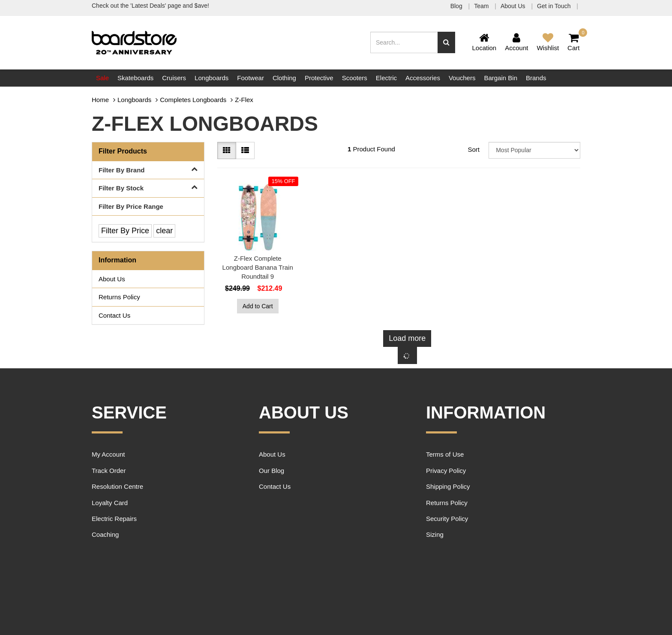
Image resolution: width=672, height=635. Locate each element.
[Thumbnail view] (227, 150)
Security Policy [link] (447, 519)
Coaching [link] (105, 534)
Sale (102, 78)
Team (482, 6)
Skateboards (135, 78)
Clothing (284, 78)
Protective (319, 78)
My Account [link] (108, 454)
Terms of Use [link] (445, 454)
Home (100, 100)
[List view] (245, 150)
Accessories (423, 78)
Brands (536, 78)
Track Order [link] (109, 471)
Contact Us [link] (114, 315)
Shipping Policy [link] (448, 486)
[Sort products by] (534, 150)
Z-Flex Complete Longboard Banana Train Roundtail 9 (258, 267)
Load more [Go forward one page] (407, 338)
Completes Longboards (193, 100)
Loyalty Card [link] (110, 503)
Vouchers (462, 78)
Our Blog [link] (271, 471)
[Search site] (446, 42)
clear (164, 231)
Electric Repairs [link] (114, 519)
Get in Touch (555, 6)
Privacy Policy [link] (446, 471)
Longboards (211, 78)
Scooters (355, 78)
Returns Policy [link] (119, 297)
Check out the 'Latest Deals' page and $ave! (150, 6)
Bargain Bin (501, 78)
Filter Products (123, 151)
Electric (386, 78)
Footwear (250, 78)
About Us (514, 6)
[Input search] (404, 42)
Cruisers (174, 78)
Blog (457, 6)
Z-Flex (244, 100)
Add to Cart (258, 306)
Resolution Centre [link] (117, 486)
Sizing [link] (435, 534)
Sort (474, 149)
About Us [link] (112, 279)
